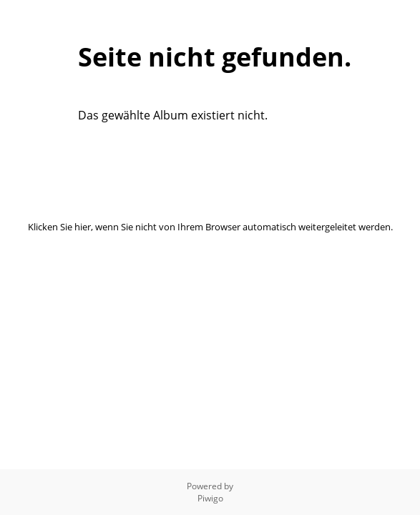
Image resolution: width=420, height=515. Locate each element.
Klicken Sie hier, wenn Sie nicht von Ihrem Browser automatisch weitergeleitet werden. (210, 227)
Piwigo (210, 498)
